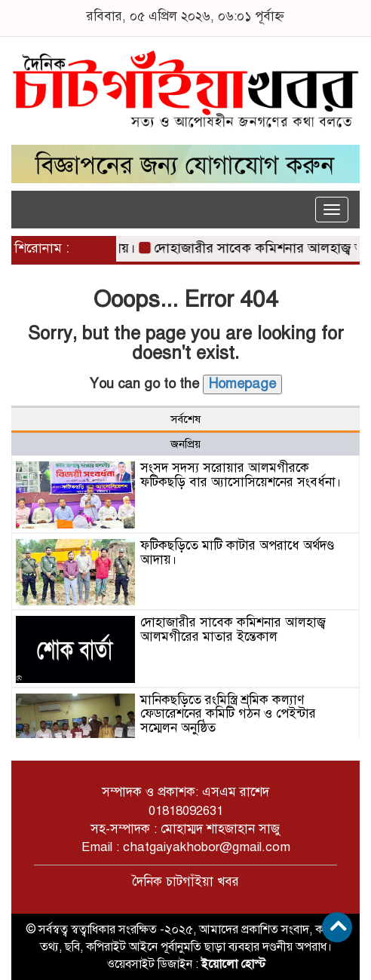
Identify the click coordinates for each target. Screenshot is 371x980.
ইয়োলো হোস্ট (233, 964)
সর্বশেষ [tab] (185, 419)
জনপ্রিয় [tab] (185, 444)
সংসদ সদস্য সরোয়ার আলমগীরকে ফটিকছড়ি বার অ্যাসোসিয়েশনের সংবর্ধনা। (241, 475)
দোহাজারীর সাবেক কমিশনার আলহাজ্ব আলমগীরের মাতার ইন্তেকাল (233, 629)
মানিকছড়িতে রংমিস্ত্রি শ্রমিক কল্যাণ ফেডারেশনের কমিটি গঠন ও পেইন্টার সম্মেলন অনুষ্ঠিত (228, 714)
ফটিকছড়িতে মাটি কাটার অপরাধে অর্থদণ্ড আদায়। (237, 553)
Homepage (242, 384)
